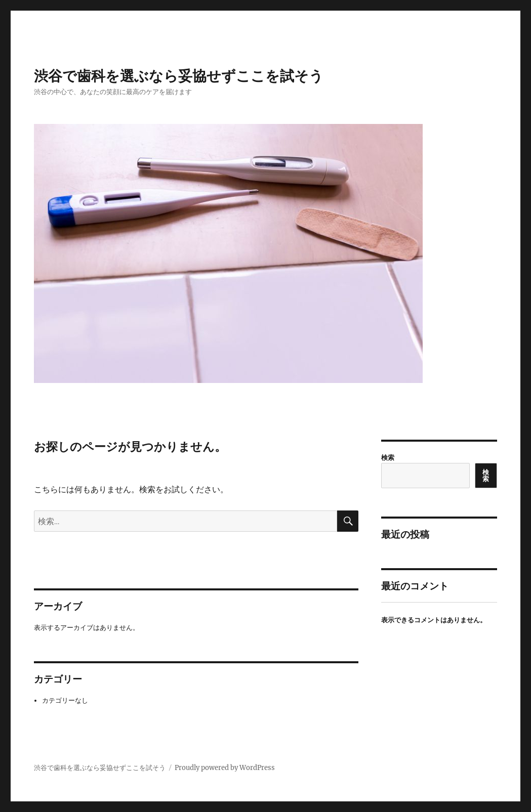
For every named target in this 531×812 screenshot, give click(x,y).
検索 (388, 458)
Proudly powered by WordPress (225, 768)
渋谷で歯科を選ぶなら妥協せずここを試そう (179, 76)
